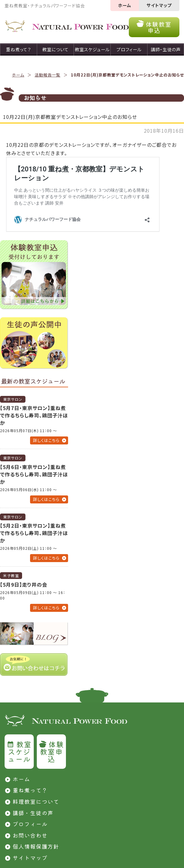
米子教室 (11, 575)
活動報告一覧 (48, 75)
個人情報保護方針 (36, 846)
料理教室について (36, 801)
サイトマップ (159, 5)
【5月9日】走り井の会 (24, 585)
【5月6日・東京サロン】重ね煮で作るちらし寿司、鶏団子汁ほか (34, 474)
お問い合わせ (30, 835)
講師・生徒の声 (33, 813)
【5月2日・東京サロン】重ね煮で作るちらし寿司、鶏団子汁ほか (34, 533)
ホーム (125, 5)
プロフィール (30, 824)
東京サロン (13, 399)
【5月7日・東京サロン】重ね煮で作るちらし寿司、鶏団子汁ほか (34, 415)
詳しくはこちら (46, 440)
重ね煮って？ (30, 790)
